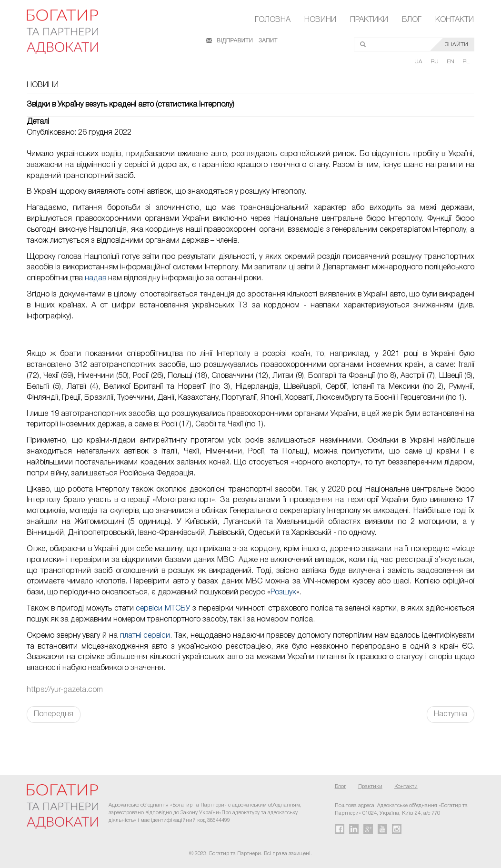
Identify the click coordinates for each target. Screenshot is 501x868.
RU (435, 62)
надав (96, 278)
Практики (369, 20)
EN (451, 62)
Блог (412, 20)
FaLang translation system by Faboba (30, 740)
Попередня (54, 714)
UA (419, 62)
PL (466, 62)
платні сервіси (145, 636)
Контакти (455, 20)
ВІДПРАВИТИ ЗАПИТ (247, 39)
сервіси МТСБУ (163, 609)
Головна (273, 20)
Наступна (451, 714)
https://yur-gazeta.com (65, 690)
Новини (320, 20)
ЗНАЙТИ (456, 44)
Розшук (283, 592)
